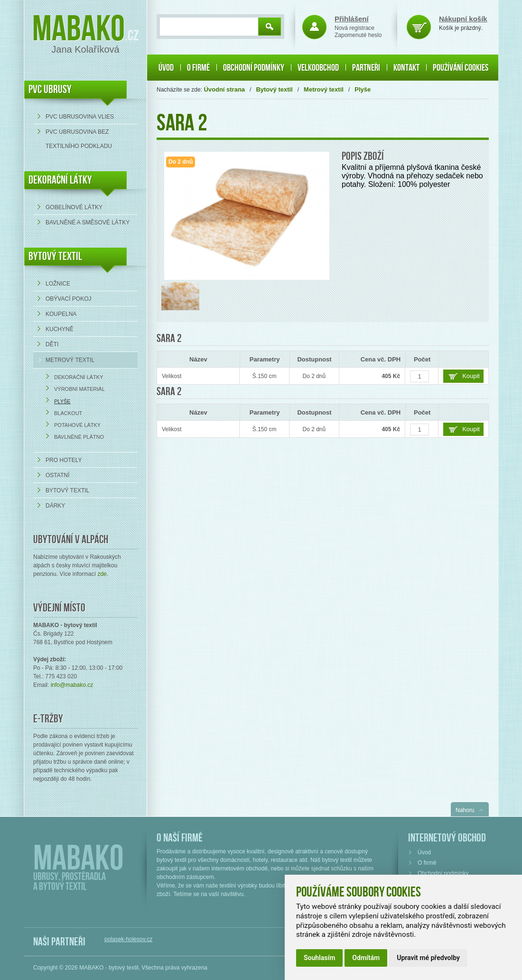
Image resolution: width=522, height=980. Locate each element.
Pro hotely (64, 460)
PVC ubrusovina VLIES (80, 117)
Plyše (62, 401)
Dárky (55, 506)
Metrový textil (70, 360)
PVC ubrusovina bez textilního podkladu (79, 139)
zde (102, 574)
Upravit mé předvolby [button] (428, 958)
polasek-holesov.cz (128, 939)
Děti (52, 344)
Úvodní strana (224, 89)
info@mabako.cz (72, 685)
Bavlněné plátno (79, 437)
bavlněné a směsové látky (88, 222)
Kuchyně (60, 329)
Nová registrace (354, 28)
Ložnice (58, 284)
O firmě (198, 68)
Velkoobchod (318, 68)
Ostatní (57, 475)
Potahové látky (77, 425)
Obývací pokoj (68, 299)
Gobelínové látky (74, 207)
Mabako (79, 30)
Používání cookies (461, 68)
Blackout (68, 413)
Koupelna (61, 314)
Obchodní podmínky (254, 68)
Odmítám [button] (366, 958)
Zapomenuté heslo (358, 35)
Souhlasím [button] (319, 958)
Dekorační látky (79, 377)
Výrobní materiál (79, 389)
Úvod (166, 68)
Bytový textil (55, 256)
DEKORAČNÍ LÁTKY (60, 180)
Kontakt (406, 68)
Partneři (366, 68)
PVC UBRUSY (50, 89)
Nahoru (465, 810)
